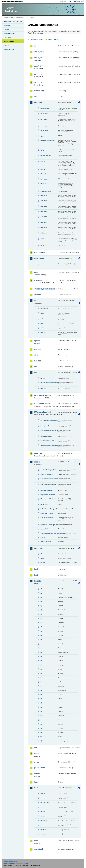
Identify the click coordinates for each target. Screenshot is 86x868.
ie (41, 669)
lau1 (36, 569)
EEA (13, 2)
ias (35, 367)
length (43, 811)
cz (41, 618)
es (41, 640)
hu (41, 665)
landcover (39, 548)
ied (36, 373)
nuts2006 (44, 201)
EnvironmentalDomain (48, 485)
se (41, 724)
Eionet (13, 17)
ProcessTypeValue (47, 513)
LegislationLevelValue (48, 495)
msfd (36, 754)
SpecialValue (45, 529)
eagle (42, 558)
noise (37, 762)
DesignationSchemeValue (49, 479)
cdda (36, 97)
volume (43, 834)
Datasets (7, 25)
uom (36, 788)
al (41, 589)
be (41, 602)
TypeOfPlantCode (46, 436)
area (42, 798)
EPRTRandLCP (41, 281)
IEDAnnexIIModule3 (43, 404)
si (41, 728)
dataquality (39, 258)
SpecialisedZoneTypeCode (49, 525)
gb (41, 652)
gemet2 (37, 349)
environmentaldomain (48, 140)
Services (7, 45)
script (42, 239)
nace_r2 (43, 183)
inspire (37, 462)
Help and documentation (13, 22)
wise (36, 841)
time (42, 825)
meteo (43, 816)
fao (36, 301)
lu (41, 690)
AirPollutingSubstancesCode (49, 420)
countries (44, 119)
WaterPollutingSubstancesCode (49, 445)
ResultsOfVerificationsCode (49, 430)
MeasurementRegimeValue (49, 499)
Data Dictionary (21, 17)
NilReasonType (46, 191)
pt (41, 711)
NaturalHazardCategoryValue (49, 509)
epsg (42, 150)
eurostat (38, 295)
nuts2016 (44, 217)
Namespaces (9, 49)
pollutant (43, 388)
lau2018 (38, 581)
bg (41, 606)
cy (41, 614)
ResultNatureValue (47, 518)
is (41, 673)
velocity (43, 829)
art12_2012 (39, 52)
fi (41, 644)
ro (41, 716)
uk (41, 741)
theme (43, 537)
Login (64, 1)
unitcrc (43, 332)
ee (41, 631)
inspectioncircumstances (49, 383)
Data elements (9, 33)
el (41, 635)
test (36, 782)
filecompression (46, 156)
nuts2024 (44, 228)
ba (41, 597)
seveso (37, 774)
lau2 (36, 575)
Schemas (8, 37)
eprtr (36, 272)
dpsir (42, 136)
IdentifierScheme (46, 490)
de (41, 623)
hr (41, 661)
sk (41, 732)
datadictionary (40, 253)
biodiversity (39, 91)
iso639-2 (43, 161)
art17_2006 (39, 66)
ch (41, 610)
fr (41, 648)
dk (41, 627)
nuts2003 (44, 195)
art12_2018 (39, 58)
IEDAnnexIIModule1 (43, 395)
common (38, 103)
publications (40, 768)
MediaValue (44, 505)
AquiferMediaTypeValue (48, 470)
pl (41, 707)
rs (41, 720)
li (41, 682)
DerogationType (46, 426)
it (41, 678)
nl (41, 703)
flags (42, 313)
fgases (37, 341)
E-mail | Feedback (11, 861)
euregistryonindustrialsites (46, 289)
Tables (6, 29)
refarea (43, 323)
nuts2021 (44, 222)
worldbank (39, 849)
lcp (36, 748)
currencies (44, 130)
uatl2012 (43, 562)
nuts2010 (44, 206)
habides (38, 361)
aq (35, 46)
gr (41, 656)
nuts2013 (44, 212)
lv (41, 694)
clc (41, 554)
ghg (36, 355)
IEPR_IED (38, 454)
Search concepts (53, 39)
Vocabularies (9, 41)
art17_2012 (39, 74)
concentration (45, 802)
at (41, 593)
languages (44, 179)
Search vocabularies (37, 39)
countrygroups (45, 126)
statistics (44, 820)
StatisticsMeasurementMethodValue (49, 533)
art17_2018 (39, 83)
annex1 (43, 378)
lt (41, 686)
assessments (45, 108)
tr (41, 737)
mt (41, 699)
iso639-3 (43, 169)
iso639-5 (43, 174)
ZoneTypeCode (46, 542)
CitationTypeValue (47, 474)
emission (44, 807)
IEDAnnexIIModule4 (43, 412)
